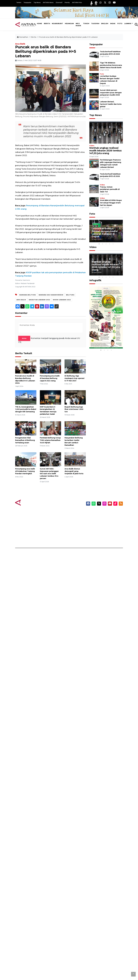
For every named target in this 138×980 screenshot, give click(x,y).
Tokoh (86, 23)
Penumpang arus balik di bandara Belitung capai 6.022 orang (50, 378)
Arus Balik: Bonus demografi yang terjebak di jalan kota (74, 471)
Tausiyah (95, 23)
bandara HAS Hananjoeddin (51, 295)
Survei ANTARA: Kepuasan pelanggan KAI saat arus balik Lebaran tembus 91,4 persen (49, 474)
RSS (100, 540)
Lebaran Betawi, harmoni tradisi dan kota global (111, 104)
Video (92, 146)
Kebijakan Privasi (106, 524)
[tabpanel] (106, 231)
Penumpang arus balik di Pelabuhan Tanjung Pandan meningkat (25, 471)
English (105, 23)
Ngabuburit (57, 23)
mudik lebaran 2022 (62, 300)
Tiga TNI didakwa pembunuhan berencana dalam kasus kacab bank (111, 65)
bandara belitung (28, 295)
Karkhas (74, 511)
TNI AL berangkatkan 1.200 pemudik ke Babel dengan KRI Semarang (26, 409)
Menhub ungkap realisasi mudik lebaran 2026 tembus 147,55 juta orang (105, 151)
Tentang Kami (105, 532)
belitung (70, 295)
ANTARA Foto (77, 2)
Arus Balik (20, 44)
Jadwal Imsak (49, 540)
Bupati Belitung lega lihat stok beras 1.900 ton (74, 409)
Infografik (95, 280)
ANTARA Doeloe (78, 528)
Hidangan (69, 23)
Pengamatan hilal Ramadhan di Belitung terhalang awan (25, 440)
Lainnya (128, 23)
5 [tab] (113, 244)
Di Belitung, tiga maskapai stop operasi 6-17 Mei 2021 (74, 378)
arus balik (21, 300)
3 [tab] (106, 244)
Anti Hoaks (76, 515)
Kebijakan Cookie (106, 528)
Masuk (101, 515)
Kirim (24, 338)
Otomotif (59, 2)
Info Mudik (78, 25)
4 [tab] (109, 244)
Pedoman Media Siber (108, 536)
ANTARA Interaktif (79, 519)
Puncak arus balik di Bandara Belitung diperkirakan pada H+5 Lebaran (68, 37)
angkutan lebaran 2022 (39, 300)
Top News (37, 2)
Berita (47, 23)
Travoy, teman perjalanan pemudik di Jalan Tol (110, 189)
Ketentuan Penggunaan (109, 519)
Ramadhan (23, 37)
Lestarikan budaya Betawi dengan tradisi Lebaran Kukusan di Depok (105, 233)
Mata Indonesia (78, 524)
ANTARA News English (108, 511)
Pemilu (67, 2)
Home (39, 23)
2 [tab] (103, 244)
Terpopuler (27, 2)
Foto (120, 23)
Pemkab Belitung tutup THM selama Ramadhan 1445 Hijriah (50, 440)
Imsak (113, 23)
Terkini (19, 2)
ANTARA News (48, 2)
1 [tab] (99, 244)
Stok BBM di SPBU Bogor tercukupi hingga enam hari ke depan (111, 203)
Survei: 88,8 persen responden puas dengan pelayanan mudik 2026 (111, 93)
